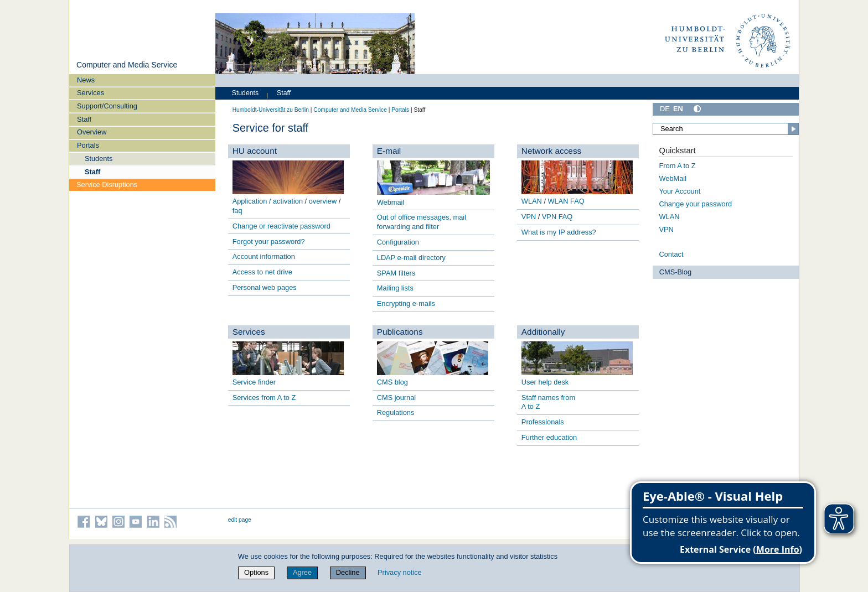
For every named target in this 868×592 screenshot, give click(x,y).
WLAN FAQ (566, 201)
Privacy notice (400, 572)
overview (323, 201)
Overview (92, 132)
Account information (264, 256)
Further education (549, 437)
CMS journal (396, 398)
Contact (671, 254)
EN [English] (678, 109)
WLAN (532, 201)
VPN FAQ (557, 217)
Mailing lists (395, 288)
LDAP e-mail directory (411, 258)
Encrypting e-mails (406, 303)
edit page (240, 520)
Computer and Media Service (127, 65)
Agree (302, 572)
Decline (348, 572)
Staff (84, 119)
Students (99, 159)
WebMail (673, 178)
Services (91, 93)
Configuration (398, 242)
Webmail (391, 202)
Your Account (680, 191)
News (86, 80)
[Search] (726, 129)
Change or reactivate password (281, 226)
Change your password (695, 204)
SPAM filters (396, 273)
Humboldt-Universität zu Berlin (271, 110)
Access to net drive (262, 272)
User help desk (545, 382)
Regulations (396, 412)
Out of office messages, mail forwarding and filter (422, 222)
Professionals (543, 422)
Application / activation (268, 201)
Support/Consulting (107, 106)
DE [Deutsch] (665, 109)
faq (237, 211)
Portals (88, 145)
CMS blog (392, 382)
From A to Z (677, 166)
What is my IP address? (559, 232)
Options (256, 572)
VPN (529, 217)
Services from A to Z (264, 398)
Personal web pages (265, 287)
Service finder (254, 382)
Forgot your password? (269, 242)
